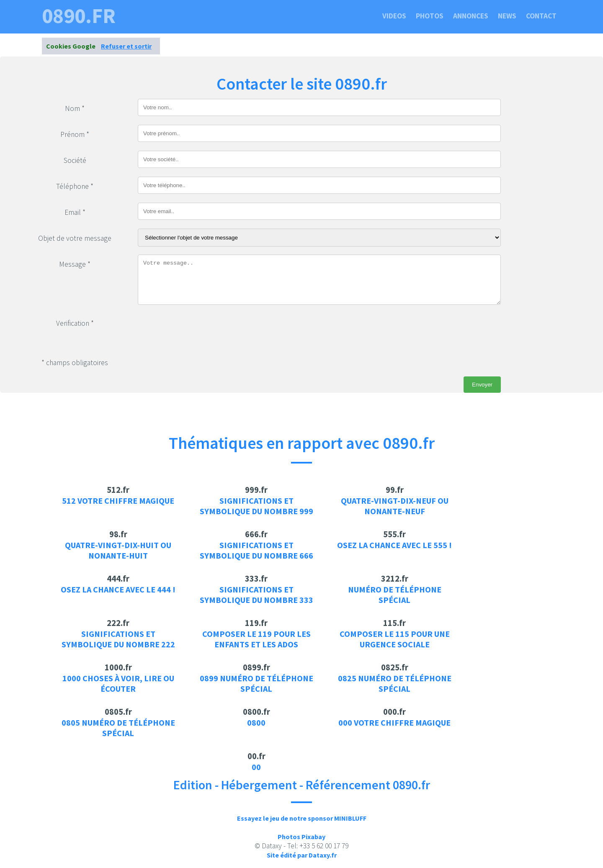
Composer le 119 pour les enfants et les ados (256, 639)
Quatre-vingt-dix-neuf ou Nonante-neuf (395, 506)
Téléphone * (75, 186)
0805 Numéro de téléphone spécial (118, 728)
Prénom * (75, 134)
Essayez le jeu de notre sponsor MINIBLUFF (302, 818)
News (507, 16)
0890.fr (79, 16)
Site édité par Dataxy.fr (302, 855)
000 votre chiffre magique (394, 722)
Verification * (75, 323)
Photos (430, 16)
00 (256, 767)
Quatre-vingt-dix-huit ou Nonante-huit (118, 550)
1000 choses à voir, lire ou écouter (118, 683)
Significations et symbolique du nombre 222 (118, 639)
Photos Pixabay (301, 837)
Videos (394, 16)
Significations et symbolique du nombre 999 (256, 506)
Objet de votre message (75, 238)
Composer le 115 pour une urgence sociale (395, 639)
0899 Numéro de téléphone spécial (256, 683)
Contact (541, 16)
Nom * (75, 108)
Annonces (471, 16)
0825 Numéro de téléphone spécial (395, 683)
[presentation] (201, 330)
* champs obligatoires (75, 363)
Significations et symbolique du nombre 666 (256, 550)
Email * (75, 212)
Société (75, 160)
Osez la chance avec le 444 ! (118, 589)
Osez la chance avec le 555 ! (394, 545)
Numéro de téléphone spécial (395, 595)
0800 (256, 722)
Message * (75, 264)
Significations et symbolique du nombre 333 (256, 595)
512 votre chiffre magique (118, 501)
